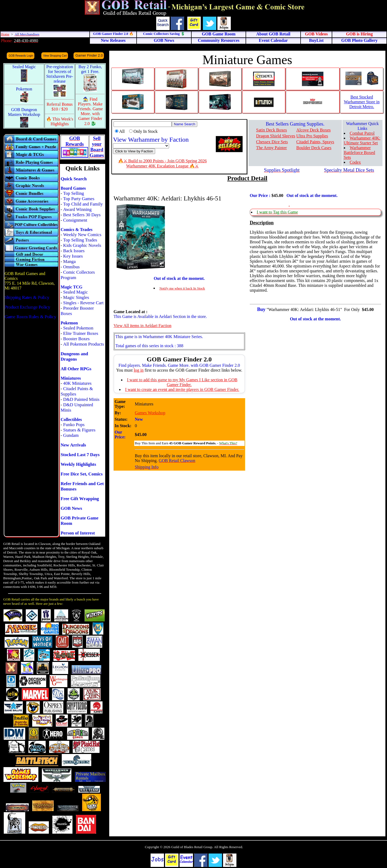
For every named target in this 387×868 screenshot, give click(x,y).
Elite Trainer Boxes (81, 333)
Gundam (71, 435)
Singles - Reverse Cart (83, 303)
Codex (355, 162)
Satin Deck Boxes (271, 130)
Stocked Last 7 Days (80, 455)
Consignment (75, 220)
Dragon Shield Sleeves (276, 136)
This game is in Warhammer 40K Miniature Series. (159, 337)
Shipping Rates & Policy (27, 297)
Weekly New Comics (82, 235)
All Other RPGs (76, 369)
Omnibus (71, 267)
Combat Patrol (362, 133)
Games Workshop (150, 413)
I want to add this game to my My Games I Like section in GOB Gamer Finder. (182, 382)
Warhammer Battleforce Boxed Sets (359, 153)
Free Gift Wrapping (80, 499)
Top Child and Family (83, 204)
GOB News (71, 508)
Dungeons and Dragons (74, 356)
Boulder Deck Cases (314, 148)
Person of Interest (78, 533)
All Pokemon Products (83, 344)
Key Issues (73, 256)
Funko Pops (74, 425)
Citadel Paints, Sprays (315, 142)
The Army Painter (271, 148)
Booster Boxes (76, 339)
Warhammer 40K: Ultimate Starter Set (362, 140)
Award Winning (77, 209)
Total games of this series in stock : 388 (149, 346)
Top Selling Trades (80, 240)
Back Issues (74, 251)
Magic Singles (76, 297)
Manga (69, 261)
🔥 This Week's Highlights (60, 121)
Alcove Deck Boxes (313, 130)
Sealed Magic (75, 292)
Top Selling (74, 193)
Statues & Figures (79, 430)
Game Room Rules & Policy (30, 317)
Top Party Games (79, 199)
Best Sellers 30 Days (82, 215)
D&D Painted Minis (81, 399)
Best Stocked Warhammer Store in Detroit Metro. (362, 102)
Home (5, 34)
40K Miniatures (77, 383)
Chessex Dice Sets (272, 142)
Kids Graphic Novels (82, 245)
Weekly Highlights (78, 464)
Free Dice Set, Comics (82, 474)
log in (139, 370)
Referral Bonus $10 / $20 (60, 107)
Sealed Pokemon (78, 328)
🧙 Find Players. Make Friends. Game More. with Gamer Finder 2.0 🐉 (90, 111)
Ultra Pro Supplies (312, 136)
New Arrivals (73, 445)
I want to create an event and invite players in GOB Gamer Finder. (182, 389)
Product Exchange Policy (27, 307)
